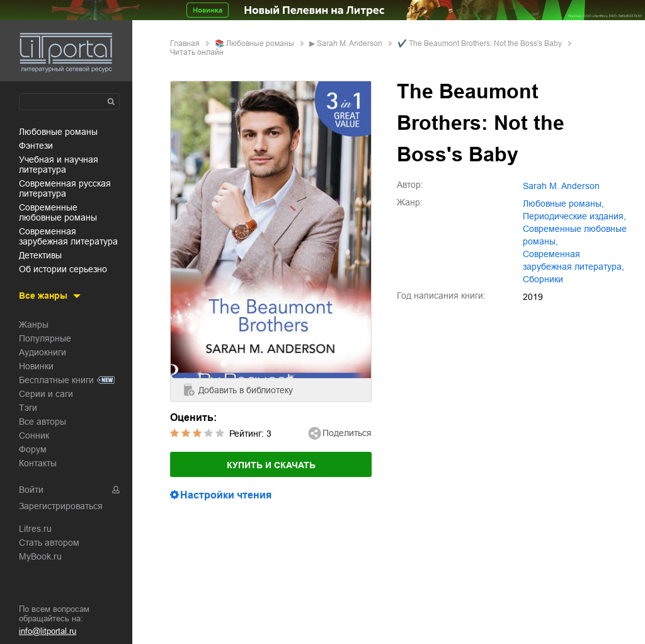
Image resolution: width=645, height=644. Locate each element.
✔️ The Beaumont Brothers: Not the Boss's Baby (480, 43)
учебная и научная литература (59, 164)
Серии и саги (46, 394)
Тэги (28, 408)
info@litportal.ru (48, 631)
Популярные (45, 338)
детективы (40, 255)
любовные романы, (563, 204)
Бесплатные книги (56, 380)
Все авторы (43, 422)
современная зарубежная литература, (574, 260)
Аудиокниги (43, 352)
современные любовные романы (58, 212)
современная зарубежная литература (68, 236)
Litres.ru (35, 529)
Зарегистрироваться (61, 506)
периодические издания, (574, 216)
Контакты (38, 463)
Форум (33, 449)
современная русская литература (65, 188)
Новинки (36, 366)
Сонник (34, 435)
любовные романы (58, 132)
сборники (543, 279)
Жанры (34, 325)
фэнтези (36, 146)
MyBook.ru (40, 556)
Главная (185, 43)
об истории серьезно (63, 269)
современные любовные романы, (575, 235)
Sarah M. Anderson (350, 43)
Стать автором (49, 543)
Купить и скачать (271, 465)
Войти (31, 490)
